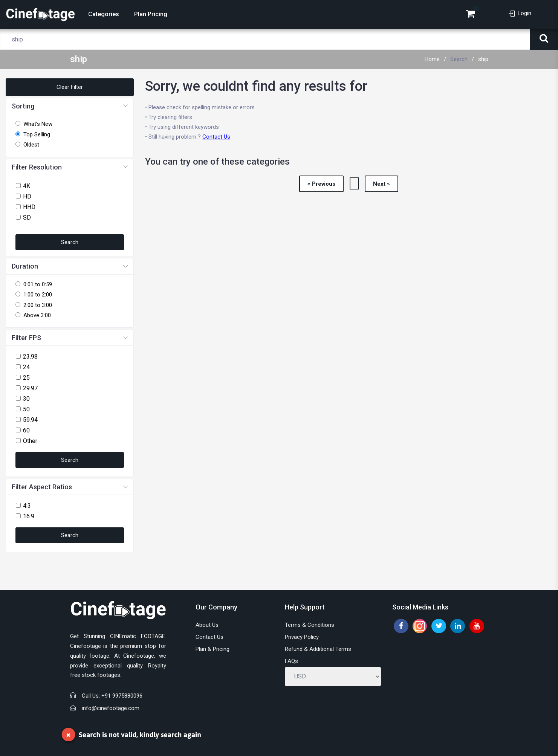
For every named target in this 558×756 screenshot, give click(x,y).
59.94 (30, 420)
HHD (29, 207)
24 (26, 367)
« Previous (321, 184)
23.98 (30, 357)
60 (26, 430)
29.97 (30, 388)
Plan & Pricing (212, 649)
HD (27, 196)
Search (459, 59)
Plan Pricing (151, 14)
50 (26, 409)
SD (27, 218)
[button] (70, 106)
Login (520, 13)
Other (30, 441)
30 (26, 399)
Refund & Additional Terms (318, 649)
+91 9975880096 (122, 696)
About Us (207, 625)
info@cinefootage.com (111, 708)
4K (27, 186)
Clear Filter (70, 87)
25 (26, 378)
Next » (381, 184)
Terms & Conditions (310, 625)
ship (483, 59)
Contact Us (216, 137)
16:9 (29, 516)
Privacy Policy (302, 637)
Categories (104, 14)
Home (432, 59)
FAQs (291, 661)
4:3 (27, 506)
